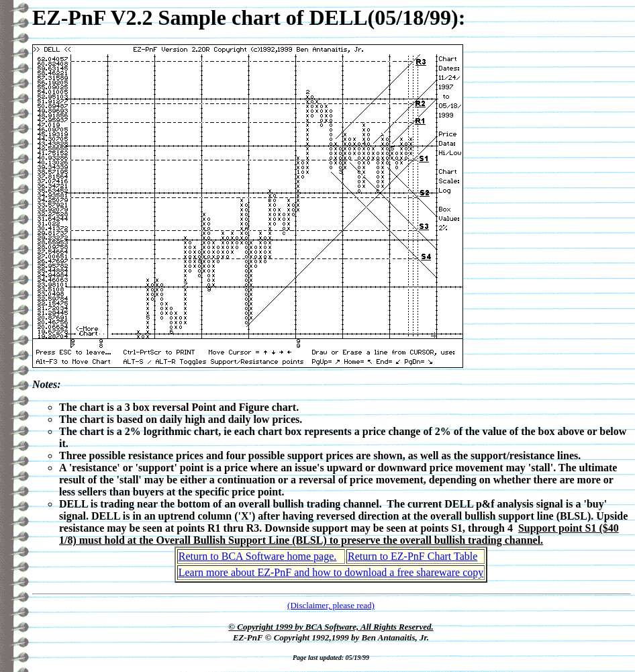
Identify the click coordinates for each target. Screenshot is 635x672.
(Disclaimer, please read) (331, 605)
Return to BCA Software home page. (258, 556)
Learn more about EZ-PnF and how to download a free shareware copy (331, 572)
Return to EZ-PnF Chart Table (412, 556)
